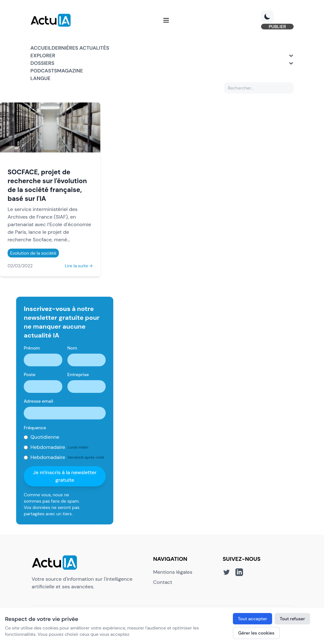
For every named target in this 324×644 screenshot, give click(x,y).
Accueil (41, 48)
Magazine (70, 71)
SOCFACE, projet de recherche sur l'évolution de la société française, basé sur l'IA (47, 185)
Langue (40, 78)
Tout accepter (252, 619)
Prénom (32, 348)
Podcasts (44, 71)
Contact (163, 582)
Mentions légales (173, 572)
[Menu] (166, 20)
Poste (30, 375)
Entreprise (78, 375)
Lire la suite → (79, 266)
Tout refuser (292, 619)
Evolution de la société (33, 253)
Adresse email (38, 401)
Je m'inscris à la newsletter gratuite (65, 476)
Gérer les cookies (256, 633)
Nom (72, 348)
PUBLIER (277, 27)
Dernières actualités (80, 48)
